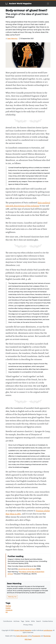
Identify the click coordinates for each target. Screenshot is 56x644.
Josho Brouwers (22, 636)
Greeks (8, 608)
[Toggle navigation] (48, 4)
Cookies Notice (48, 621)
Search (39, 621)
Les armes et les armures (27, 569)
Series (27, 621)
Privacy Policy (28, 625)
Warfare (8, 606)
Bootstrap (47, 636)
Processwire (36, 636)
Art (7, 612)
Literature (9, 610)
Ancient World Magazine (23, 630)
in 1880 (18, 514)
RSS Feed (28, 639)
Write (33, 621)
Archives (16, 621)
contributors (48, 630)
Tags (22, 621)
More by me (12, 597)
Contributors (8, 621)
